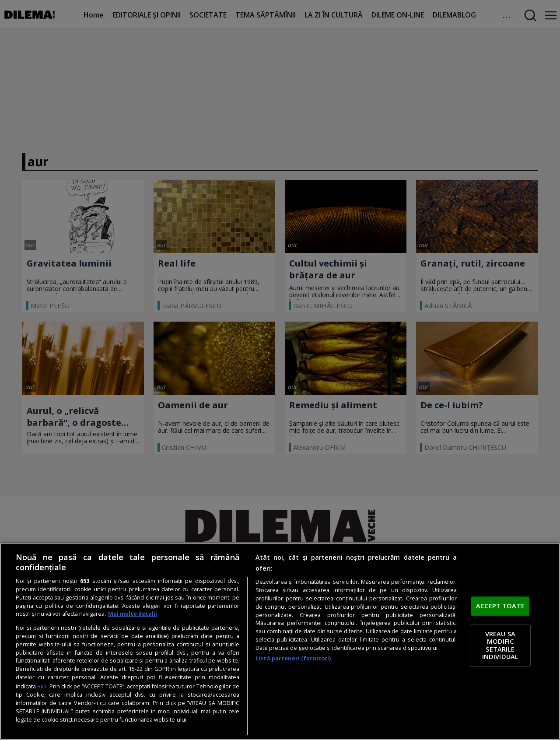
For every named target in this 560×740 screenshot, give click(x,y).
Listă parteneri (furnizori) (293, 658)
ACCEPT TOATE (500, 606)
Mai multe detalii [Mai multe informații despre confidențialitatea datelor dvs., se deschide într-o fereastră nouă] (133, 614)
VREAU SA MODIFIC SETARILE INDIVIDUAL (500, 645)
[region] (280, 641)
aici (42, 686)
